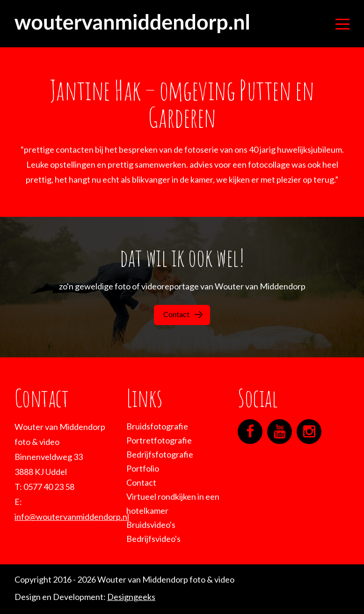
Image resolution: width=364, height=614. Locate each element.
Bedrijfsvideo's (153, 539)
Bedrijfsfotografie (160, 454)
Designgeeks (131, 597)
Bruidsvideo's (151, 525)
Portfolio (143, 468)
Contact (183, 314)
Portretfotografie (159, 440)
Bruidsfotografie (157, 426)
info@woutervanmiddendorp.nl (72, 517)
